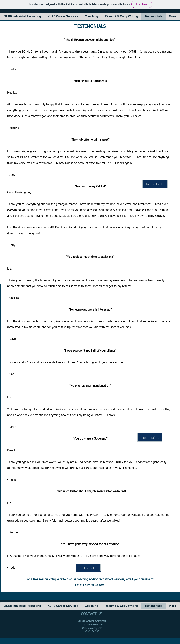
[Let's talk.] (155, 184)
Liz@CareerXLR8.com (92, 625)
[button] (23, 16)
